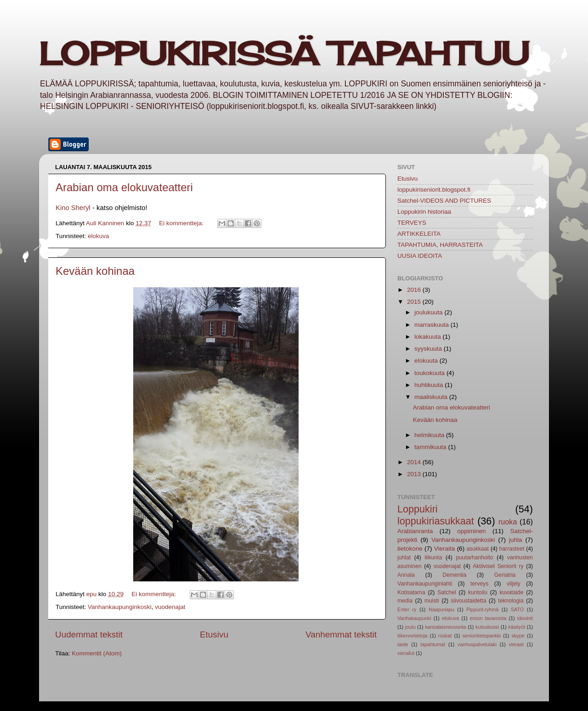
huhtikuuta (430, 385)
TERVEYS (412, 223)
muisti (432, 601)
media (405, 601)
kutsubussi (487, 627)
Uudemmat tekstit (89, 634)
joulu (410, 627)
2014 (415, 462)
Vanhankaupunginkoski (120, 607)
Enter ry (407, 609)
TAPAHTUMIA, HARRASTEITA (440, 245)
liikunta (433, 557)
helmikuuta (430, 435)
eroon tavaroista (488, 618)
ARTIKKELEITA (419, 234)
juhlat (404, 557)
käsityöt (517, 627)
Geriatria (505, 575)
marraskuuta (433, 325)
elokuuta (427, 361)
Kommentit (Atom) (97, 653)
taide (403, 644)
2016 (415, 290)
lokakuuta (429, 337)
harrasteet (512, 549)
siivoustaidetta (469, 601)
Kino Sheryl (73, 208)
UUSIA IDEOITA (420, 256)
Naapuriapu (441, 609)
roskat (445, 636)
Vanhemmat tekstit (341, 634)
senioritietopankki (482, 636)
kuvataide (511, 592)
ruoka (508, 522)
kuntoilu (478, 592)
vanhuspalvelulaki (477, 644)
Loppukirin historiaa (424, 212)
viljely (514, 584)
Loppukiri (418, 509)
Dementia (454, 575)
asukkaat (478, 549)
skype (518, 636)
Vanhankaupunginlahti (425, 584)
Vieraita (445, 549)
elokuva (99, 236)
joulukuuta (429, 312)
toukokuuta (430, 373)
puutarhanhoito (475, 557)
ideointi (525, 618)
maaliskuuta (432, 397)
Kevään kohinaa (95, 271)
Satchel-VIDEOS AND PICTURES (444, 201)
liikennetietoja (412, 636)
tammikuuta (431, 447)
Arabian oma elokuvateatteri (124, 187)
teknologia (511, 601)
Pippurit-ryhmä (482, 609)
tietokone (410, 549)
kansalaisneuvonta (445, 627)
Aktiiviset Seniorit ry (498, 566)
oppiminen (471, 531)
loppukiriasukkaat (436, 521)
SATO (517, 609)
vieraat (516, 644)
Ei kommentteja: (182, 223)
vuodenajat (170, 607)
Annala (406, 575)
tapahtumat (433, 644)
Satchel (447, 592)
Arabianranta (415, 531)
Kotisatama (411, 592)
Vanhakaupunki (414, 618)
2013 (415, 474)
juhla (516, 540)
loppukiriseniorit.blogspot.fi (434, 190)
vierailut (406, 653)
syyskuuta (429, 349)
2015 (415, 302)
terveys (479, 584)
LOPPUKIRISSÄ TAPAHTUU (284, 53)
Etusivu (214, 634)
